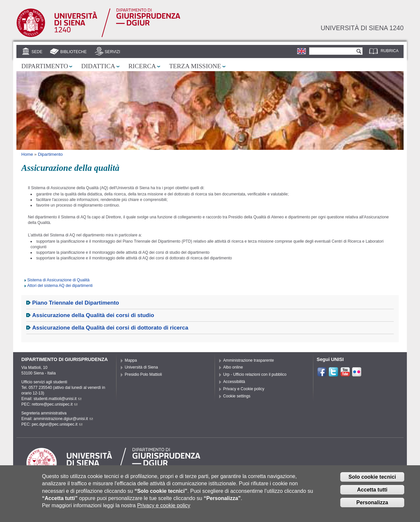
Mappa (131, 360)
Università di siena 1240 (362, 28)
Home (27, 154)
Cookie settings (237, 396)
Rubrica (390, 51)
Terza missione (195, 66)
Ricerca (142, 66)
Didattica (98, 66)
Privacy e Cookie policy (244, 389)
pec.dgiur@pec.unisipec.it (57, 424)
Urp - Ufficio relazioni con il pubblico (255, 374)
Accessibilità (234, 382)
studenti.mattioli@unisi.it (57, 399)
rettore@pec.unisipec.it (55, 404)
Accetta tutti (372, 495)
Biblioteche (73, 52)
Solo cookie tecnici (372, 482)
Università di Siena (141, 367)
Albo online (233, 367)
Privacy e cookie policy (164, 511)
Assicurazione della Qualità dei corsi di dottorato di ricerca (110, 328)
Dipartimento (45, 66)
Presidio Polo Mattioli (143, 374)
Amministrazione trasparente (249, 360)
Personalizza (372, 507)
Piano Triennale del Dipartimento (76, 303)
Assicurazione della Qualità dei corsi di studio (93, 315)
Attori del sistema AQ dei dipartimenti (60, 286)
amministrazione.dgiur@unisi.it (63, 419)
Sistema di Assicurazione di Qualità (58, 280)
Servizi (112, 52)
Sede (37, 52)
